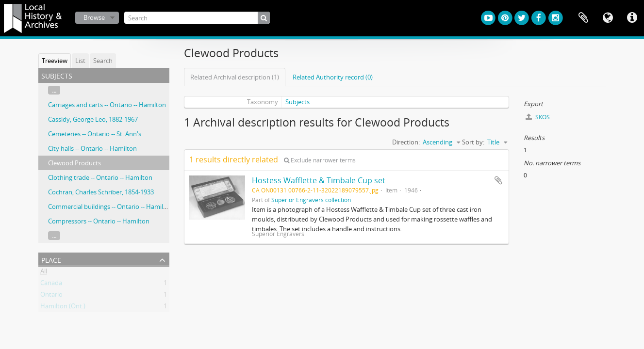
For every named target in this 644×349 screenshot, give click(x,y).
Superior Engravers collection (311, 200)
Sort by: (473, 142)
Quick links (632, 18)
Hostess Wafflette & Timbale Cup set (319, 180)
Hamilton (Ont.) (63, 308)
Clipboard (583, 18)
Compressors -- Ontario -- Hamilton (99, 221)
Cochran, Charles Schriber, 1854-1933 (101, 192)
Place (51, 259)
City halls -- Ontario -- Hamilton (92, 148)
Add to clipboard (498, 180)
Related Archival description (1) (235, 77)
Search (103, 61)
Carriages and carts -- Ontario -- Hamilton (107, 105)
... (54, 90)
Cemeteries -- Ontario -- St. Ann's (95, 134)
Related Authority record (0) (333, 77)
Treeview (55, 61)
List (80, 61)
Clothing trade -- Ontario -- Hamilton (100, 177)
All (44, 273)
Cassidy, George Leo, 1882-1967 (93, 119)
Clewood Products (74, 163)
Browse (94, 17)
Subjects (297, 102)
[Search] (197, 18)
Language (608, 18)
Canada (51, 285)
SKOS (538, 117)
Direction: (406, 142)
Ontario (51, 296)
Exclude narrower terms (320, 160)
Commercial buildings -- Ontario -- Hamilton (111, 206)
